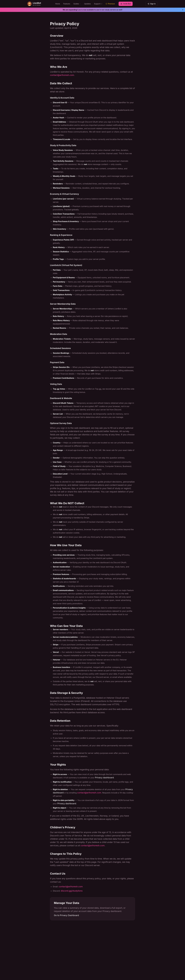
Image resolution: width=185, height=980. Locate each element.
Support (98, 4)
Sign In (151, 4)
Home (58, 4)
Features (67, 4)
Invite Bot (126, 4)
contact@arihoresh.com (62, 75)
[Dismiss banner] (183, 10)
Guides (77, 4)
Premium (110, 4)
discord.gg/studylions (72, 891)
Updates (87, 4)
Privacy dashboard (104, 778)
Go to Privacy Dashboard (66, 915)
